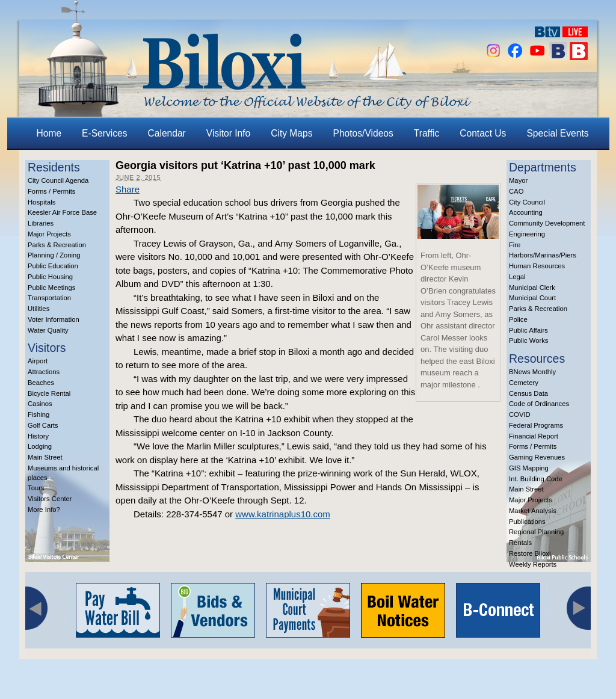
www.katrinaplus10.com (283, 514)
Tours (36, 488)
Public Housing (50, 277)
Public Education (53, 266)
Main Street (45, 457)
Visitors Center (50, 499)
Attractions (44, 372)
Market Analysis (533, 511)
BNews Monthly (532, 372)
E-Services (104, 133)
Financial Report (534, 436)
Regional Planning (536, 532)
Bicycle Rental (49, 393)
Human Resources (537, 266)
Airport (38, 361)
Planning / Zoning (54, 255)
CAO (516, 191)
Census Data (528, 393)
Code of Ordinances (539, 404)
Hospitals (42, 202)
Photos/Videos (363, 133)
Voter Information (54, 319)
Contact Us (483, 133)
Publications (527, 522)
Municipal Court (532, 298)
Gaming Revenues (537, 457)
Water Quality (48, 330)
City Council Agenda (58, 180)
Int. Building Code (536, 479)
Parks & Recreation (57, 245)
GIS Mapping (529, 468)
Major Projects (49, 234)
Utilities (38, 309)
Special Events (557, 133)
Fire (515, 245)
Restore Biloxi (530, 553)
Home (49, 133)
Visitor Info (228, 133)
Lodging (40, 446)
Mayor (518, 180)
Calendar (167, 133)
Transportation (49, 298)
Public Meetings (51, 288)
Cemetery (524, 383)
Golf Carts (43, 425)
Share (128, 189)
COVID (520, 414)
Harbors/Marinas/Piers (543, 255)
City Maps (291, 133)
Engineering (527, 234)
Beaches (41, 383)
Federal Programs (536, 425)
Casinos (40, 404)
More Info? (44, 510)
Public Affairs (528, 330)
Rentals (520, 543)
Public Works (528, 340)
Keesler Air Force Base (62, 212)
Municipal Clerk (532, 288)
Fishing (38, 414)
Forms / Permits (51, 191)
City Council (527, 202)
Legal (517, 277)
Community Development (547, 223)
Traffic (427, 133)
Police (518, 319)
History (38, 436)
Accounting (526, 212)
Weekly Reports (533, 564)
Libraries (41, 223)
